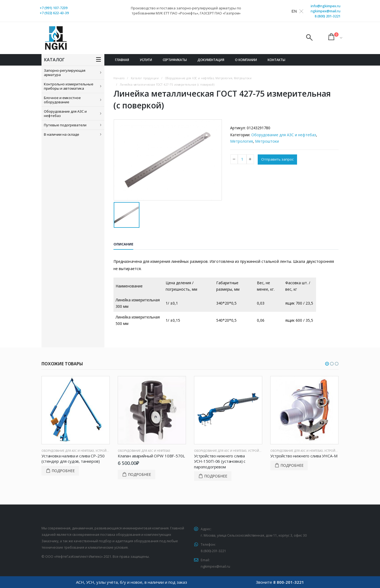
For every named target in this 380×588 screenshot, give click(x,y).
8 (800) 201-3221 (328, 16)
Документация (211, 60)
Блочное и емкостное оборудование (62, 100)
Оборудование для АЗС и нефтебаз (65, 113)
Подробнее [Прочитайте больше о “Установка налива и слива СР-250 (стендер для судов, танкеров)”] (63, 471)
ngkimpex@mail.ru (326, 11)
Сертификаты (175, 60)
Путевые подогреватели (65, 125)
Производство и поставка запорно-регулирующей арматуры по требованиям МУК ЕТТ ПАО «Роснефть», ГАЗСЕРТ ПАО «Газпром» (186, 11)
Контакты (276, 60)
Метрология (242, 141)
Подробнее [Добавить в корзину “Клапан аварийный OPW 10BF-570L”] (139, 474)
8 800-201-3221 (289, 582)
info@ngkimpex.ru (326, 6)
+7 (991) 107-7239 (54, 8)
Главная (122, 60)
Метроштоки (267, 141)
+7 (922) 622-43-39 (54, 13)
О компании (246, 60)
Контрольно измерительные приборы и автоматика (69, 86)
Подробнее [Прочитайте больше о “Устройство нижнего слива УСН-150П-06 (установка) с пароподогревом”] (216, 476)
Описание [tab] (123, 244)
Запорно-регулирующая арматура (65, 73)
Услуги (146, 60)
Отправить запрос (278, 160)
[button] (327, 364)
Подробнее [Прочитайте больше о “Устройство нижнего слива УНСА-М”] (292, 465)
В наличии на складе (62, 134)
